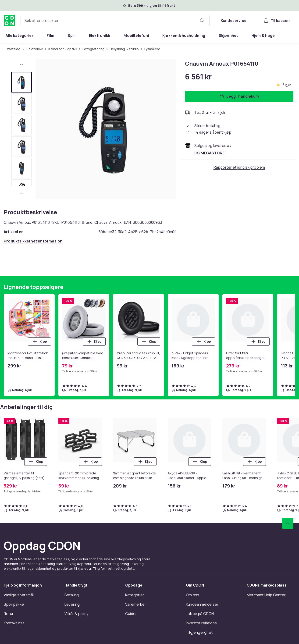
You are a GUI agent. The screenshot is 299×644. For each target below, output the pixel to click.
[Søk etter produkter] (202, 21)
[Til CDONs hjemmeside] (9, 21)
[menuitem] (20, 36)
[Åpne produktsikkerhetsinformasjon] (33, 241)
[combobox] (115, 21)
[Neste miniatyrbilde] (21, 193)
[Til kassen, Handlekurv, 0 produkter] (276, 21)
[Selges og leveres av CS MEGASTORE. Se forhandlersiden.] (209, 153)
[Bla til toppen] (288, 523)
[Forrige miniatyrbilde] (21, 64)
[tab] (21, 82)
